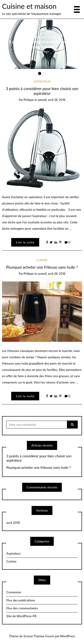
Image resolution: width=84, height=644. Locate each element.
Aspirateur (42, 37)
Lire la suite (25, 242)
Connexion (14, 592)
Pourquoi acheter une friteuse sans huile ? (42, 267)
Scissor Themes (34, 636)
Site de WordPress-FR (21, 616)
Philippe (44, 51)
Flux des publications (21, 600)
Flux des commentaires (22, 608)
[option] (42, 44)
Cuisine (42, 260)
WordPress (68, 636)
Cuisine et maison (29, 6)
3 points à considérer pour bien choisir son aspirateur (42, 44)
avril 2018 (13, 523)
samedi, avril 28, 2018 (52, 100)
